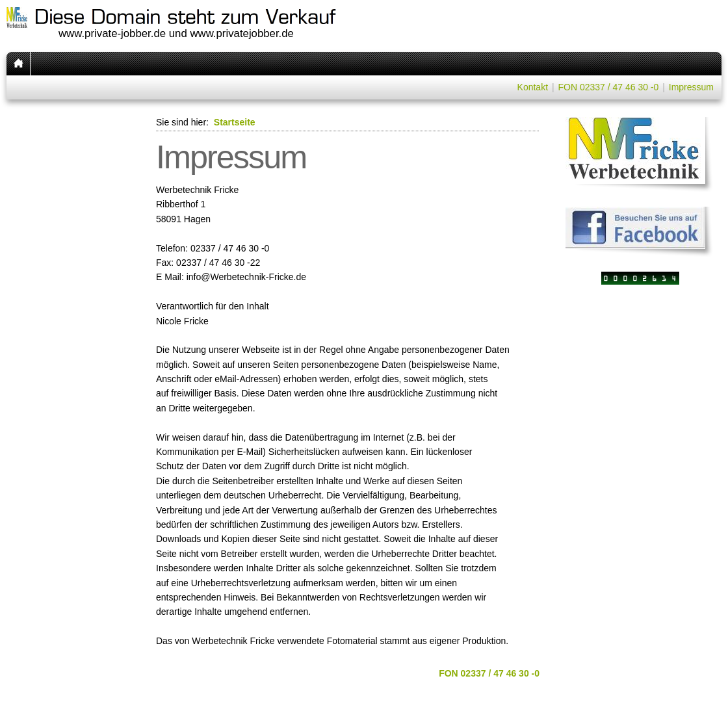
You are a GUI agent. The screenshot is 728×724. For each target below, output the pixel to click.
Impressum (691, 87)
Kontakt (533, 87)
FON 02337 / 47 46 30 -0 (608, 87)
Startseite (235, 122)
